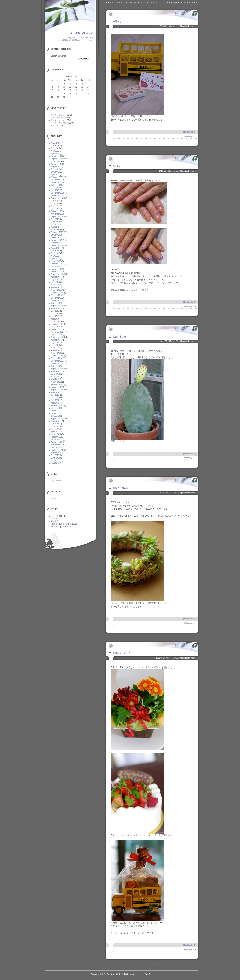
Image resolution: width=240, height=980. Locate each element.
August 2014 (56, 340)
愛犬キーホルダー (58, 115)
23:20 (178, 658)
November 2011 (58, 413)
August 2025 (56, 143)
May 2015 (55, 316)
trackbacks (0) (190, 132)
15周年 (54, 125)
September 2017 (58, 245)
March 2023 (56, 161)
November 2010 (58, 445)
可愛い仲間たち (58, 118)
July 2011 (55, 424)
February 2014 (57, 356)
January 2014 (57, 358)
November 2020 (58, 182)
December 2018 (58, 211)
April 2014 (55, 350)
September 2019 (58, 198)
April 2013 (55, 379)
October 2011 (57, 416)
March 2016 (56, 290)
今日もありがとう (121, 653)
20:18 (178, 493)
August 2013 (56, 371)
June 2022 (55, 169)
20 (82, 90)
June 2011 (55, 426)
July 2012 (55, 395)
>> (76, 77)
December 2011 (58, 411)
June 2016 (55, 282)
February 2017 (57, 264)
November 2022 (58, 164)
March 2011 (56, 434)
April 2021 (55, 175)
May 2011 (55, 429)
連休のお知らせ (120, 488)
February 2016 (57, 293)
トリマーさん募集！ (59, 123)
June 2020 (55, 188)
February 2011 (57, 437)
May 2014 (55, 348)
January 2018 (57, 235)
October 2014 (57, 335)
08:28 (178, 171)
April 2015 (55, 319)
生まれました (119, 337)
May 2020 (55, 190)
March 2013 (56, 382)
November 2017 (58, 240)
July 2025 (55, 146)
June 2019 (55, 203)
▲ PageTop (147, 974)
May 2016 (55, 285)
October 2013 (57, 366)
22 (52, 94)
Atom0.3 (54, 521)
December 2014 (58, 329)
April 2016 (55, 287)
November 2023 (58, 156)
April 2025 (55, 154)
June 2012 (55, 398)
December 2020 (58, 180)
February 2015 (57, 324)
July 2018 (55, 219)
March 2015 (56, 322)
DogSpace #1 (57, 481)
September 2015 (58, 306)
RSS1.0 (54, 519)
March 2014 (56, 353)
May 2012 (55, 400)
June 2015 (55, 314)
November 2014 (58, 332)
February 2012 (57, 405)
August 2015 (56, 308)
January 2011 (57, 440)
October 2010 (57, 447)
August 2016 (56, 277)
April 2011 (55, 432)
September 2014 (58, 337)
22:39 (178, 26)
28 (88, 94)
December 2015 (58, 298)
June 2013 (55, 374)
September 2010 (58, 450)
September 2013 (58, 369)
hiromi (193, 26)
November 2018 (58, 214)
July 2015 (55, 311)
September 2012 (58, 390)
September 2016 (58, 274)
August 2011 (56, 421)
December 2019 (58, 193)
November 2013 (58, 363)
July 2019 (55, 201)
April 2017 (55, 259)
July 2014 (55, 343)
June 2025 (55, 148)
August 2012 (56, 392)
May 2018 (55, 224)
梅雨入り (117, 22)
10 (64, 87)
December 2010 (58, 442)
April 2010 (55, 463)
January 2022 (57, 172)
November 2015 (58, 301)
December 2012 (58, 387)
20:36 (178, 341)
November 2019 (58, 196)
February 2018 (57, 232)
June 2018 (55, 222)
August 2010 (56, 453)
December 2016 (58, 269)
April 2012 (55, 403)
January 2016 (57, 295)
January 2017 (57, 266)
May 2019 (55, 206)
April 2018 (55, 227)
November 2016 (58, 272)
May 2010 (55, 461)
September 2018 (58, 217)
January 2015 (57, 327)
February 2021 (57, 177)
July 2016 (55, 280)
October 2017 (57, 243)
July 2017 (55, 251)
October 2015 (57, 303)
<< (65, 77)
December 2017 (58, 238)
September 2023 (58, 159)
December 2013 (58, 361)
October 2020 (57, 185)
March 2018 (56, 230)
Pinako (116, 166)
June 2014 (55, 345)
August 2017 (56, 248)
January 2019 (57, 209)
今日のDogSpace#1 (82, 33)
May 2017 (55, 256)
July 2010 (55, 455)
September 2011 (58, 419)
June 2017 (55, 253)
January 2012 (57, 408)
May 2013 (55, 377)
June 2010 (55, 458)
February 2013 (57, 384)
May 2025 (55, 151)
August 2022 (56, 167)
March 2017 (56, 261)
